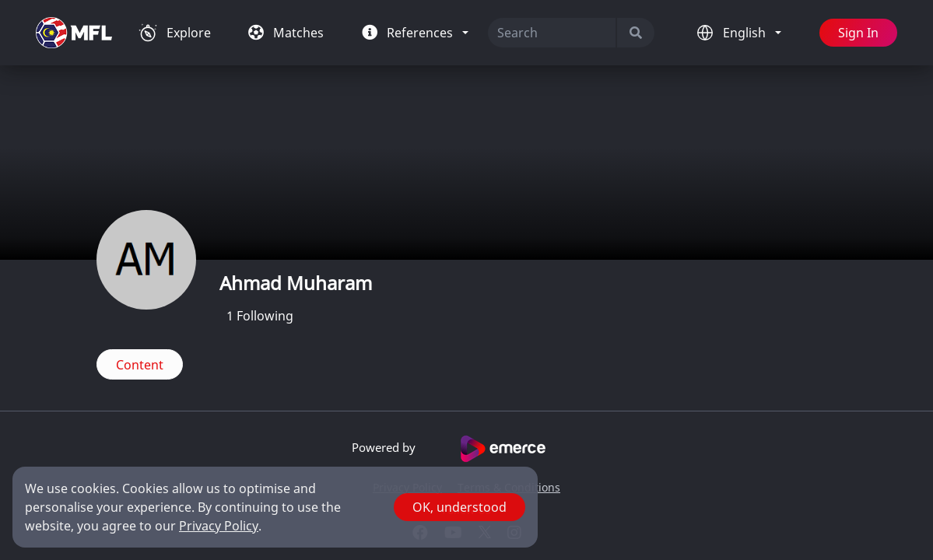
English (746, 33)
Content (140, 365)
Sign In (858, 33)
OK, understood (459, 507)
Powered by (466, 449)
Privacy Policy (219, 526)
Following (260, 316)
